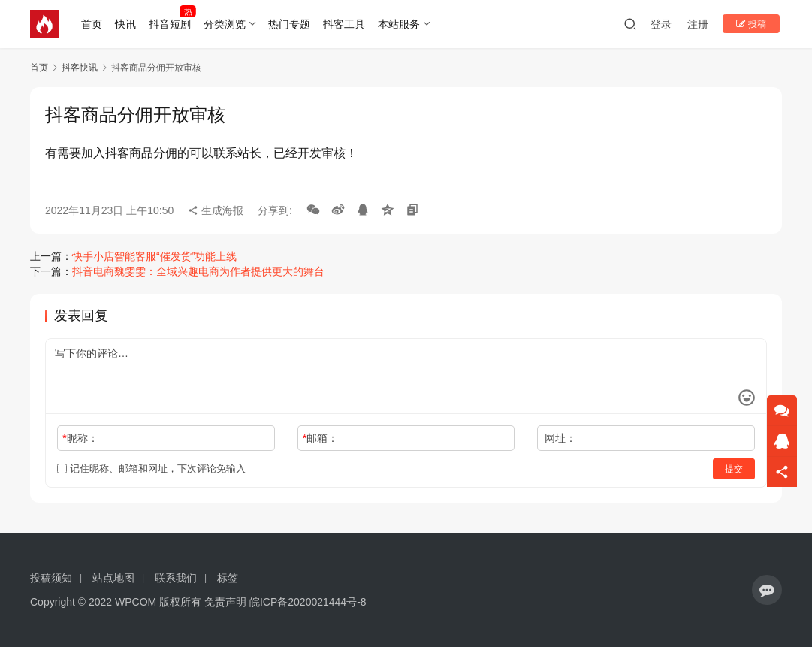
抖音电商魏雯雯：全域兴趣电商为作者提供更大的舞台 (198, 271)
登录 (669, 24)
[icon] (767, 590)
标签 (228, 578)
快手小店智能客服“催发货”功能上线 (154, 256)
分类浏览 (226, 24)
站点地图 (113, 578)
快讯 (128, 24)
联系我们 (176, 578)
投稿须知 (51, 578)
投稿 (755, 24)
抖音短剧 (171, 24)
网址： (560, 438)
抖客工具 (346, 24)
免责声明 (225, 602)
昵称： (80, 438)
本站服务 (400, 24)
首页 (94, 24)
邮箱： (320, 438)
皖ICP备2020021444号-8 (308, 602)
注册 (706, 24)
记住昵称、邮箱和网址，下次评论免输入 (151, 469)
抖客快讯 (80, 68)
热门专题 (291, 24)
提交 (734, 469)
